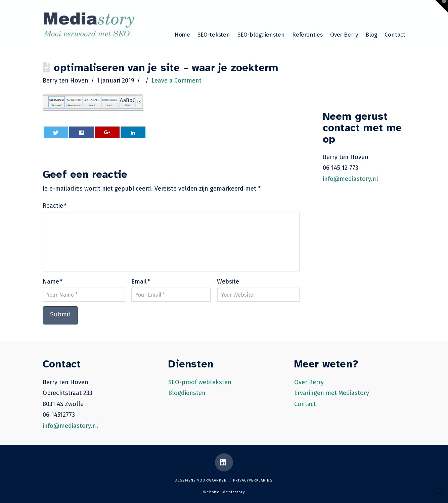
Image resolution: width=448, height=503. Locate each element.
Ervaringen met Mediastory (332, 393)
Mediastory (234, 492)
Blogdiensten (187, 393)
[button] (442, 6)
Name (53, 282)
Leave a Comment (176, 81)
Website (228, 282)
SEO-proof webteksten (200, 382)
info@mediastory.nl (350, 179)
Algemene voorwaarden (201, 480)
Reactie (55, 206)
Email (141, 282)
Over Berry (309, 382)
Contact (305, 404)
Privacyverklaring (253, 480)
